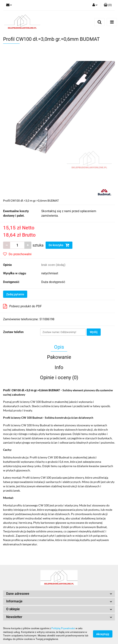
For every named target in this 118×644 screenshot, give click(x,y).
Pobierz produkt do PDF (22, 306)
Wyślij (94, 332)
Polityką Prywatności (63, 628)
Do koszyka (59, 245)
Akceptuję (103, 634)
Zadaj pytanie (15, 294)
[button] (108, 5)
